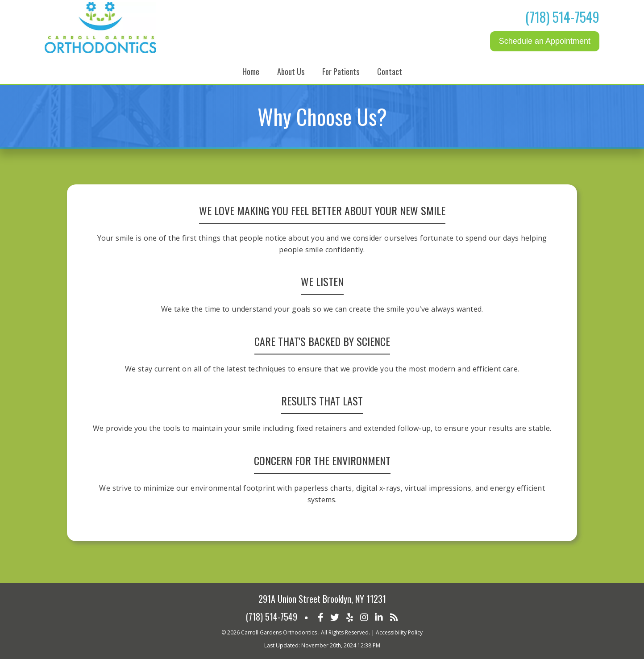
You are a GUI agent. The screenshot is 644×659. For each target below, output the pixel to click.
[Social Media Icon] (321, 617)
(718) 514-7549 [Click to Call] (562, 17)
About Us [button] (291, 71)
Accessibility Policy (399, 632)
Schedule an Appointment (545, 41)
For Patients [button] (341, 71)
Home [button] (251, 71)
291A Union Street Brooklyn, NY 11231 (322, 599)
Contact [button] (390, 71)
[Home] (100, 51)
